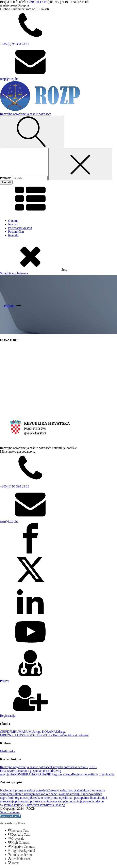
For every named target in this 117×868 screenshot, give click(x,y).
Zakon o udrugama (25, 794)
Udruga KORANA (44, 732)
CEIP (4, 732)
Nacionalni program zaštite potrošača (24, 790)
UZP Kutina (54, 735)
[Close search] (80, 164)
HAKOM (16, 774)
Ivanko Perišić (13, 805)
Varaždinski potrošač (75, 735)
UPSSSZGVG (26, 735)
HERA (26, 774)
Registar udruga (62, 774)
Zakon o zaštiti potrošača (65, 790)
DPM (11, 732)
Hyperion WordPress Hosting (46, 805)
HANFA (36, 774)
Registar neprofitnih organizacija (93, 774)
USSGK (41, 735)
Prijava (5, 681)
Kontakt (13, 235)
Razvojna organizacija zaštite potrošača (26, 767)
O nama (13, 221)
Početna (9, 306)
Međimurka (8, 751)
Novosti (13, 224)
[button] (11, 816)
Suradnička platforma (14, 273)
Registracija (8, 716)
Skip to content (10, 812)
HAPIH (46, 774)
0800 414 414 (38, 2)
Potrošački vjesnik (20, 228)
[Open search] (32, 132)
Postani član (16, 232)
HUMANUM (23, 732)
